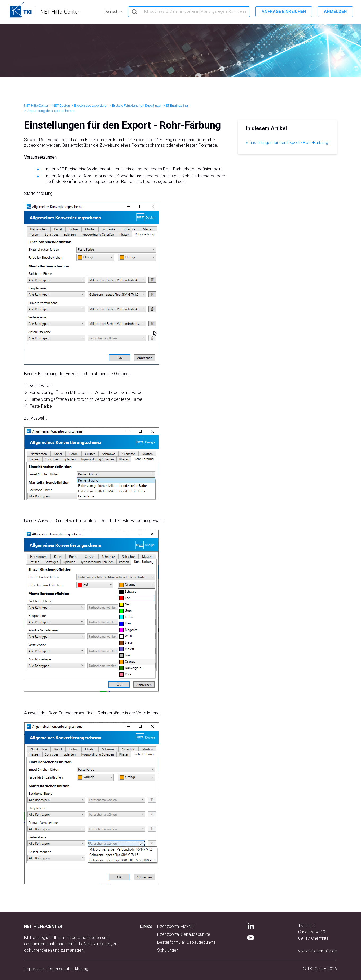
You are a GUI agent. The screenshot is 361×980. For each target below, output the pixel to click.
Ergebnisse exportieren (91, 105)
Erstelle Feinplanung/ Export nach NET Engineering (150, 105)
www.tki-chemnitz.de (318, 951)
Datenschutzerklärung (68, 969)
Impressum (35, 969)
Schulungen (168, 950)
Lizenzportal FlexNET (177, 926)
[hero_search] (189, 12)
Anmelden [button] (335, 12)
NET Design (61, 105)
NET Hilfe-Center (36, 105)
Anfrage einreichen (284, 12)
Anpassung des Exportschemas (51, 111)
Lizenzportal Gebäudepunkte (184, 934)
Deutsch (112, 12)
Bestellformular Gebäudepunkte (186, 942)
